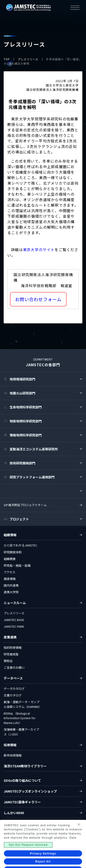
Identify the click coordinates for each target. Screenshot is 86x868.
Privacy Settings (43, 854)
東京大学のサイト (39, 250)
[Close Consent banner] (79, 824)
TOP (7, 59)
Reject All (43, 862)
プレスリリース (28, 59)
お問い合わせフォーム (38, 299)
